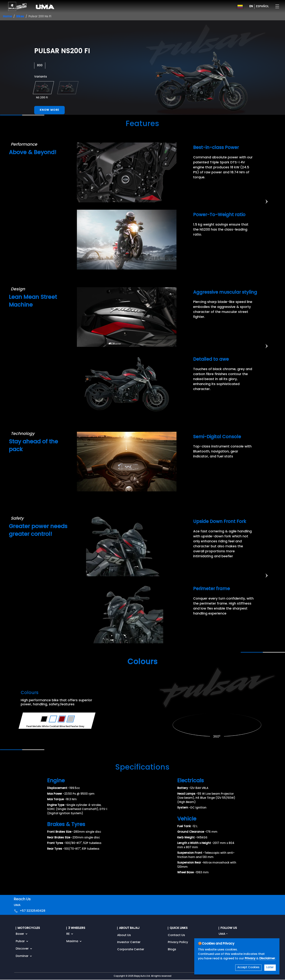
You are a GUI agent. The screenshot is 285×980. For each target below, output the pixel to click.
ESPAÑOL (262, 6)
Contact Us (176, 935)
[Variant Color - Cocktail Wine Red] (62, 719)
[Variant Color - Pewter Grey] (71, 719)
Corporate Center (131, 950)
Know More (49, 110)
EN (251, 6)
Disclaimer (267, 959)
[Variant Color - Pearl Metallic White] (53, 719)
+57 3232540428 (33, 911)
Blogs (172, 950)
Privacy (250, 959)
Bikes (20, 17)
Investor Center (129, 942)
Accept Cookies (248, 968)
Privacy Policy (178, 942)
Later (270, 968)
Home (7, 17)
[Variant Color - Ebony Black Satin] (44, 719)
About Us (124, 935)
